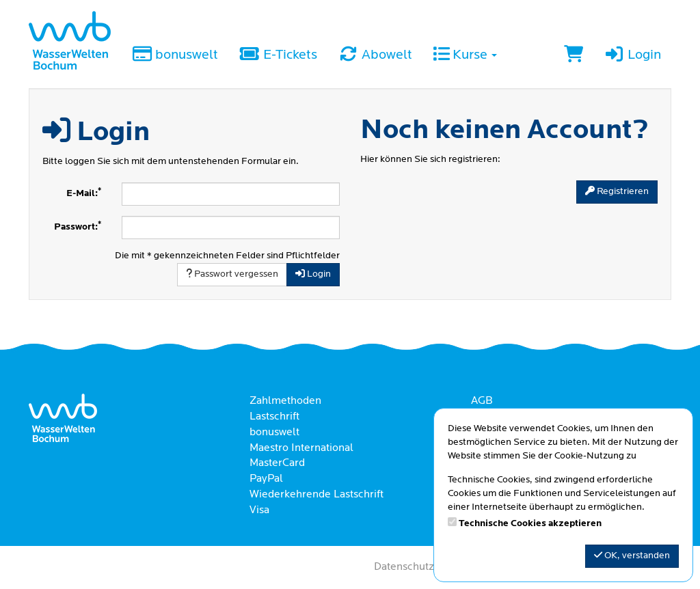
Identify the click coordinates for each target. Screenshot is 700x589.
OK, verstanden (632, 556)
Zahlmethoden (285, 401)
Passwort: (78, 227)
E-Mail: (84, 193)
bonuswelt (175, 55)
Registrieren (617, 191)
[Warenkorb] (574, 56)
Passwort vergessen (232, 274)
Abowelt (375, 55)
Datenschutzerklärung (428, 567)
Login (632, 55)
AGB (482, 401)
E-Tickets (278, 55)
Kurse (465, 55)
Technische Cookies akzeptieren (530, 524)
